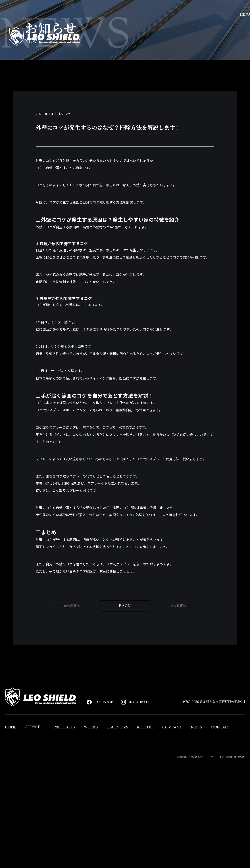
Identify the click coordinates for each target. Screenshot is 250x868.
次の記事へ (192, 656)
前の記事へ (58, 656)
